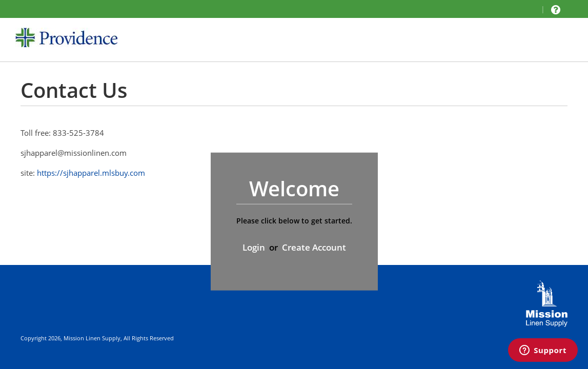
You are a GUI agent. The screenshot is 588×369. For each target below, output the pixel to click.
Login (254, 247)
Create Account (314, 247)
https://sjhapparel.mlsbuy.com (91, 173)
